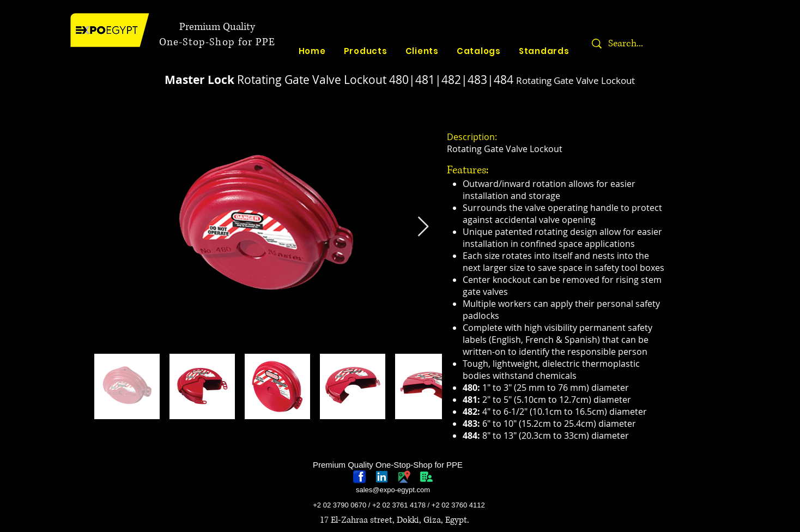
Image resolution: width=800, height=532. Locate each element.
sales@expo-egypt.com (393, 490)
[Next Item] (423, 227)
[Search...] (660, 44)
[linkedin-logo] (382, 477)
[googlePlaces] (404, 477)
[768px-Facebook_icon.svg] (359, 477)
